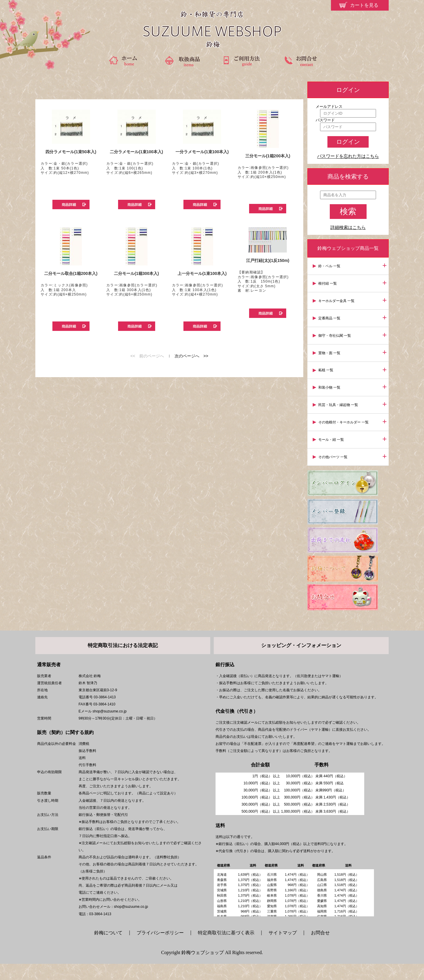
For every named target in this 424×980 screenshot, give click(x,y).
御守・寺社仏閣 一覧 (336, 333)
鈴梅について (111, 949)
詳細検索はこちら (348, 227)
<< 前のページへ (147, 356)
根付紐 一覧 (328, 283)
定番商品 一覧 (330, 316)
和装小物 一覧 (330, 383)
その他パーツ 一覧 (334, 451)
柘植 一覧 (327, 367)
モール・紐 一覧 (332, 434)
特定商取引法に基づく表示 (226, 949)
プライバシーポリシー (160, 949)
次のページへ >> (191, 356)
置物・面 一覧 (330, 350)
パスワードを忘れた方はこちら (348, 156)
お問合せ (320, 949)
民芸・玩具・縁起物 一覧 (339, 400)
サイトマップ (283, 949)
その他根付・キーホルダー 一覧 (344, 417)
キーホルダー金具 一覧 (337, 299)
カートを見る (364, 5)
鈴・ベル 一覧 (330, 266)
